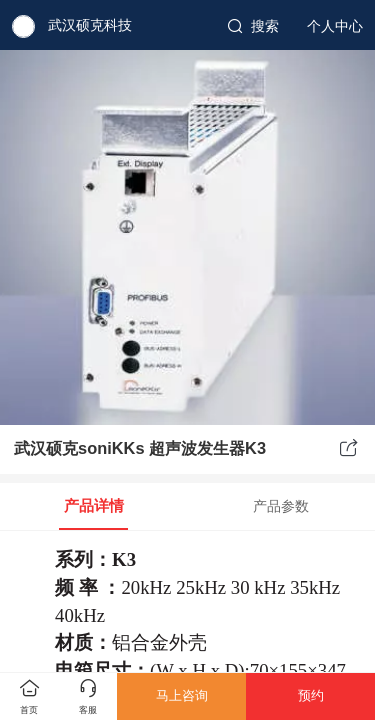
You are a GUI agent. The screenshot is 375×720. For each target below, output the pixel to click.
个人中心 (335, 26)
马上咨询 (182, 695)
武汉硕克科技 (90, 25)
